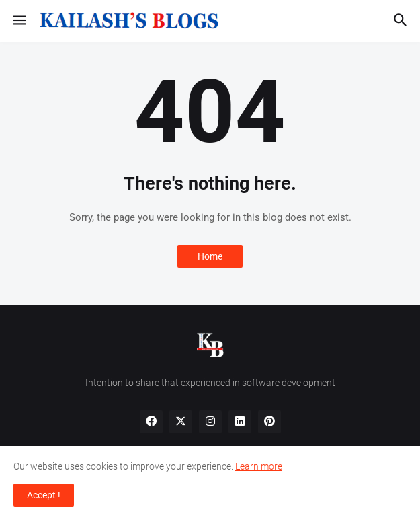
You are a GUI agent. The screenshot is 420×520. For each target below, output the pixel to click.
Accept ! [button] (44, 495)
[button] (18, 21)
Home (210, 256)
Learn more (259, 466)
